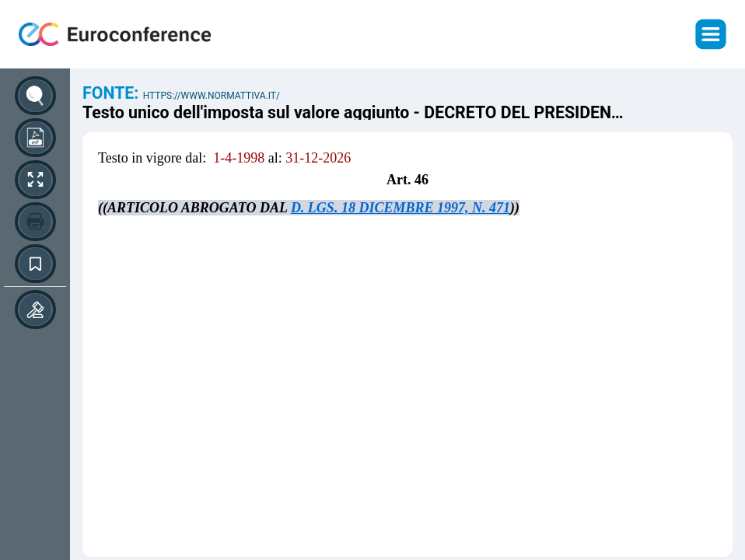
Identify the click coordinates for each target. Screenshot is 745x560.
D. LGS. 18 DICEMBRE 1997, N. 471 (400, 208)
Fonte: (113, 93)
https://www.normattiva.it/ (212, 96)
